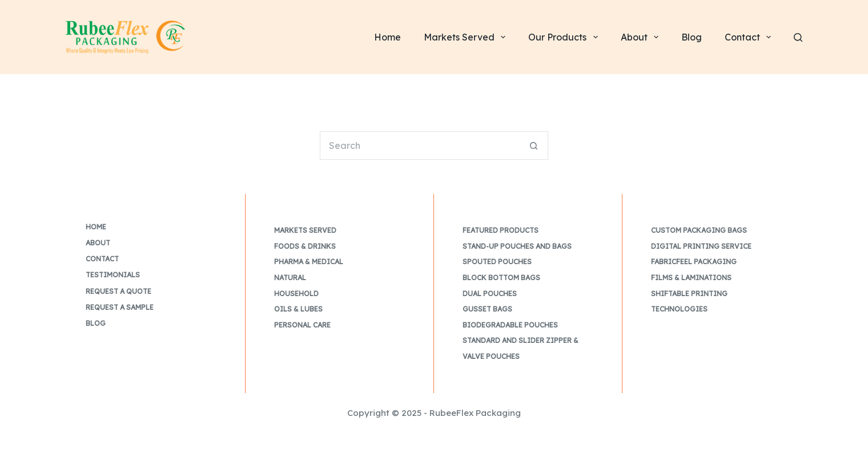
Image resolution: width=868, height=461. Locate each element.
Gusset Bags (487, 309)
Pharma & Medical (309, 262)
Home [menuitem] (387, 37)
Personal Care (302, 325)
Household (296, 294)
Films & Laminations (691, 278)
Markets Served (305, 230)
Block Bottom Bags (501, 278)
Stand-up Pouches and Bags (517, 246)
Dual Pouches (490, 294)
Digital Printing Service (701, 246)
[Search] (798, 37)
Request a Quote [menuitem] (118, 291)
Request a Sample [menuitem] (120, 307)
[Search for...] (420, 145)
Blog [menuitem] (692, 37)
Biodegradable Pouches (510, 325)
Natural (290, 278)
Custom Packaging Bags (699, 230)
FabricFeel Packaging (694, 262)
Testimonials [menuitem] (113, 275)
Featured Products (501, 230)
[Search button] (534, 145)
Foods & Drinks (305, 246)
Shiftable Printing (689, 294)
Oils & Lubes (298, 309)
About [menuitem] (642, 37)
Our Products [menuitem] (565, 37)
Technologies (679, 309)
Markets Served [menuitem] (467, 37)
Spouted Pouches (497, 262)
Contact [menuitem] (750, 37)
